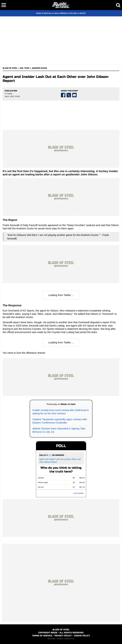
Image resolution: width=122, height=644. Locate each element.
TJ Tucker (8, 94)
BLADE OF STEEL (10, 68)
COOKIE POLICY (82, 636)
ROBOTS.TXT (69, 639)
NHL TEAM (25, 68)
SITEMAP (60, 639)
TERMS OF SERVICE (42, 636)
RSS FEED (52, 639)
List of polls (78, 493)
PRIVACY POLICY (63, 636)
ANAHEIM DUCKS (39, 68)
